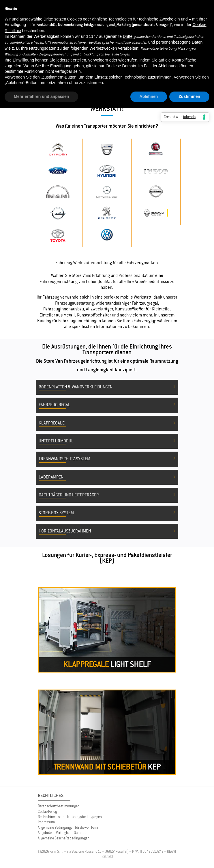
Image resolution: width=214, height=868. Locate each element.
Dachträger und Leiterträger (107, 495)
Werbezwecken (103, 48)
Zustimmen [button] (189, 96)
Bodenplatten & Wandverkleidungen (107, 387)
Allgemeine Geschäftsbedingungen (64, 838)
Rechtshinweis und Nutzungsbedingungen (70, 817)
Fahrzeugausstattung (74, 303)
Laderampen (107, 477)
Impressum (46, 822)
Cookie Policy (47, 812)
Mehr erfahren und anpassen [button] (41, 96)
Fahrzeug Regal (107, 405)
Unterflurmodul (107, 441)
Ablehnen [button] (149, 96)
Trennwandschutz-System (107, 459)
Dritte (128, 36)
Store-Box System (107, 513)
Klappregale (107, 423)
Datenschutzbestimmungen (59, 806)
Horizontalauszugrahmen (107, 531)
